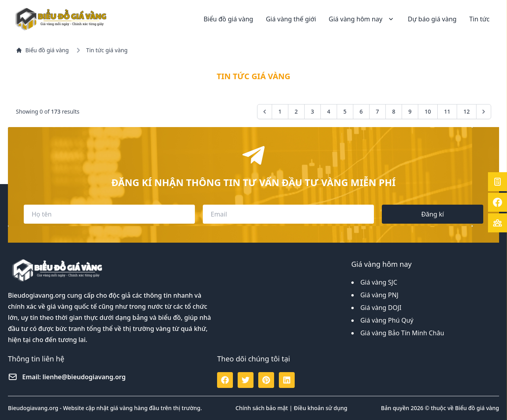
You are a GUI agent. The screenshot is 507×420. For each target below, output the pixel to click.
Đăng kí (432, 214)
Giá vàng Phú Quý (387, 320)
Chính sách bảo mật (262, 408)
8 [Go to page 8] (394, 111)
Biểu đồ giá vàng (228, 19)
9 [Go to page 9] (410, 111)
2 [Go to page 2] (296, 111)
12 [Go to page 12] (467, 111)
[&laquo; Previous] (265, 112)
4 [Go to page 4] (329, 111)
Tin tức (479, 19)
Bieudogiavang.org (37, 295)
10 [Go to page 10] (428, 111)
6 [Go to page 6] (361, 111)
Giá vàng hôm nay (362, 19)
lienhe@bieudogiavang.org (84, 377)
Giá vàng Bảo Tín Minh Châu (402, 333)
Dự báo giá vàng (432, 19)
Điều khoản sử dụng (321, 408)
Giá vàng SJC (379, 282)
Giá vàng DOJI (381, 308)
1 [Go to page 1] (280, 111)
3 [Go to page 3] (313, 111)
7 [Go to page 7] (377, 111)
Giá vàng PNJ (379, 295)
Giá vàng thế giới (291, 19)
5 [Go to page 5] (345, 111)
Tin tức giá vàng (107, 50)
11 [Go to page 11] (447, 111)
